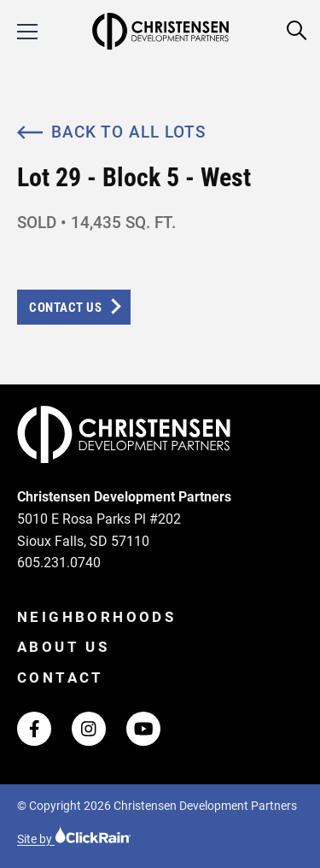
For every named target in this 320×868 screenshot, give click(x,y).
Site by (74, 839)
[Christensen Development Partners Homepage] (160, 31)
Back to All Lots (111, 132)
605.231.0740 (59, 563)
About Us (63, 647)
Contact (61, 677)
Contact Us (65, 308)
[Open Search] (297, 31)
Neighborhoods (96, 617)
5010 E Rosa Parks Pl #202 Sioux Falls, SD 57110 (99, 530)
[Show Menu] (27, 32)
